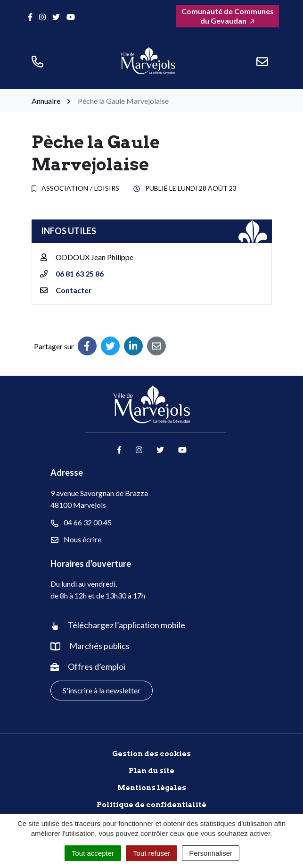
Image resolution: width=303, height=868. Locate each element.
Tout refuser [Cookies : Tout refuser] (151, 853)
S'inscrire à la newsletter (102, 690)
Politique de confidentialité (151, 805)
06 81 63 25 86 (80, 274)
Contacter (74, 290)
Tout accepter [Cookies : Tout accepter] (93, 853)
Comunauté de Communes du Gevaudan (228, 16)
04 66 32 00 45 (81, 522)
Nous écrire (76, 539)
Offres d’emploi (97, 666)
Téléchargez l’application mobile (127, 625)
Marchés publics (99, 646)
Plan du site (151, 771)
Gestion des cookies (151, 754)
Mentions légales (152, 788)
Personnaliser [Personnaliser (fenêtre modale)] (211, 853)
